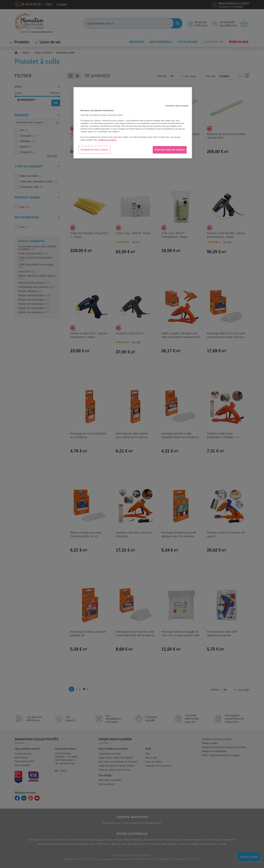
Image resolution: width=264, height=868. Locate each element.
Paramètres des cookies (95, 150)
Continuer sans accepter (177, 106)
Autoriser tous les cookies (170, 150)
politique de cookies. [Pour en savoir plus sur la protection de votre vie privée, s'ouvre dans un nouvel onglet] (108, 140)
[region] (133, 123)
